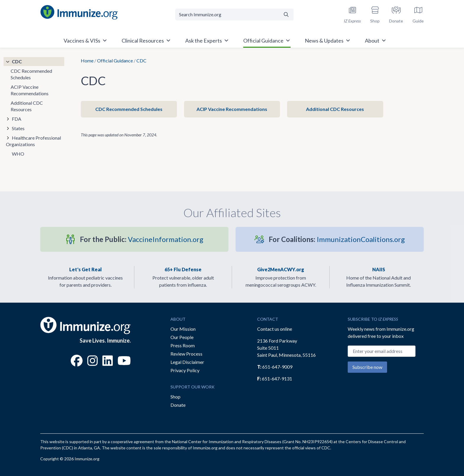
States (18, 128)
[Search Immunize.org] (227, 14)
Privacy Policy (185, 370)
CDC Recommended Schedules (129, 109)
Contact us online (275, 329)
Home (87, 60)
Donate (178, 405)
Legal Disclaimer (187, 362)
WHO (18, 154)
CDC (17, 61)
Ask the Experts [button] (207, 41)
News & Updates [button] (328, 41)
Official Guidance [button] (267, 41)
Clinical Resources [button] (146, 41)
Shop (175, 397)
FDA (17, 119)
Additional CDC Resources (335, 109)
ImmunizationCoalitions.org (337, 239)
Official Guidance (115, 60)
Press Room (183, 345)
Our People (182, 337)
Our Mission (183, 329)
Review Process (186, 354)
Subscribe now (367, 367)
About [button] (376, 41)
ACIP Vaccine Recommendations (232, 109)
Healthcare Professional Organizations (33, 141)
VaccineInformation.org (142, 239)
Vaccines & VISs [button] (86, 41)
